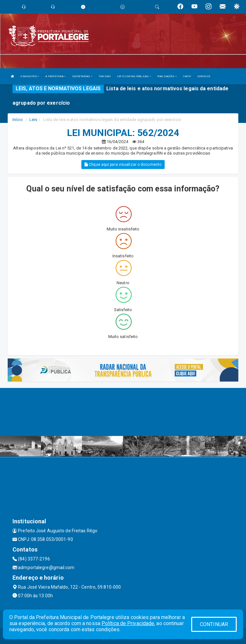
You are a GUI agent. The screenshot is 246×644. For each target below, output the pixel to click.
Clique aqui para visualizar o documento (123, 165)
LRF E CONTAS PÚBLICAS (134, 76)
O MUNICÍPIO (30, 76)
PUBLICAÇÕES (167, 76)
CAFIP (187, 76)
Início (18, 120)
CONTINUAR (214, 624)
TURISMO (105, 76)
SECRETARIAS (82, 76)
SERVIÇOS (204, 76)
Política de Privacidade (128, 623)
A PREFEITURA (55, 76)
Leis (33, 120)
